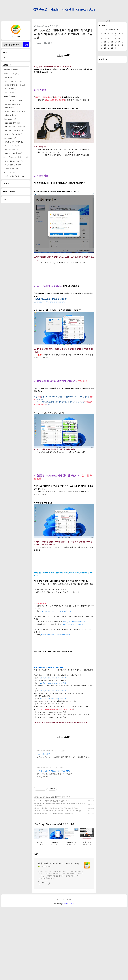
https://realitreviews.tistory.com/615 (53, 724)
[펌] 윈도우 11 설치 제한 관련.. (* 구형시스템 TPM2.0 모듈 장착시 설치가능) (56, 882)
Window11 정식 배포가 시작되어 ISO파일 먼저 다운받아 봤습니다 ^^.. (55, 880)
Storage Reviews (13, 104)
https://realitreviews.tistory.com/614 (52, 334)
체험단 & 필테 (11, 115)
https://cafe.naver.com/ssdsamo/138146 (57, 644)
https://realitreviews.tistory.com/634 (53, 750)
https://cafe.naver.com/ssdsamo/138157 (56, 667)
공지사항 (9, 77)
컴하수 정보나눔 (11, 74)
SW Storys (10, 138)
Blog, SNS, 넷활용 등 (14, 153)
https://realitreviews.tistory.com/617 (53, 736)
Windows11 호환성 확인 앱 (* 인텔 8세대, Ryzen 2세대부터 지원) (54, 885)
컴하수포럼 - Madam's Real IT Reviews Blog (64, 9)
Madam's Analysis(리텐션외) (16, 111)
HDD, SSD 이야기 (12, 123)
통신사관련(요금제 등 (13, 165)
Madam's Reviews (13, 96)
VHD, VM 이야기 (12, 146)
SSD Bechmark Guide (14, 100)
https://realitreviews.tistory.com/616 (53, 731)
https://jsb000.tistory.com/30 (72, 657)
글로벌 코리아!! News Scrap (16, 85)
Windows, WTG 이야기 (14, 142)
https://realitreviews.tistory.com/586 (53, 711)
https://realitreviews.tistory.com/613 (53, 716)
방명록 (69, 971)
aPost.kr (65, 975)
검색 (26, 45)
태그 (62, 971)
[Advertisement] (16, 242)
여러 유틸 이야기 (12, 149)
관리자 (72, 975)
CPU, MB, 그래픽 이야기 (15, 130)
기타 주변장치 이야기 (14, 134)
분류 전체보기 (11, 69)
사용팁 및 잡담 (11, 168)
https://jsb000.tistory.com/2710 (74, 654)
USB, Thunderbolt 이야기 (15, 127)
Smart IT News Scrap (14, 161)
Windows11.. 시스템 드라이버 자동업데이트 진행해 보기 (51, 873)
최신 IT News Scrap (14, 81)
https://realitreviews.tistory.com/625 (53, 745)
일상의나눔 (9, 172)
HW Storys (10, 119)
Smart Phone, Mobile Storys (16, 157)
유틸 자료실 (11, 92)
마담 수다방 (11, 89)
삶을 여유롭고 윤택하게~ (15, 176)
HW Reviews (11, 108)
